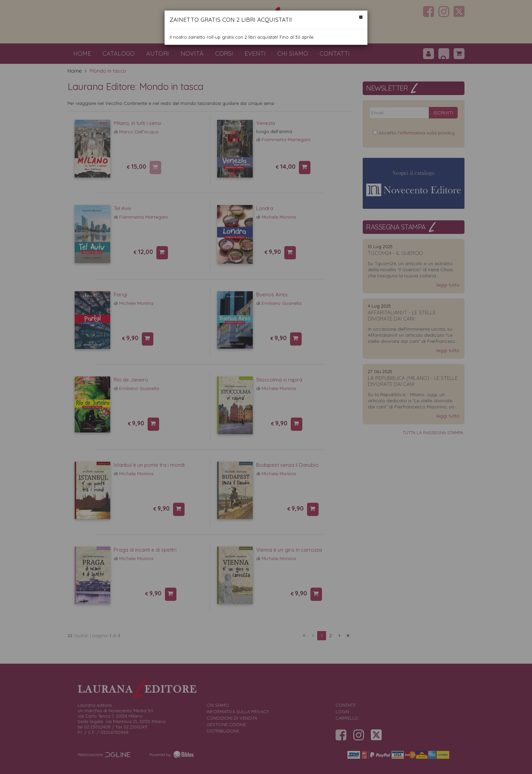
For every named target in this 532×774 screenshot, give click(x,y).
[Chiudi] (361, 17)
